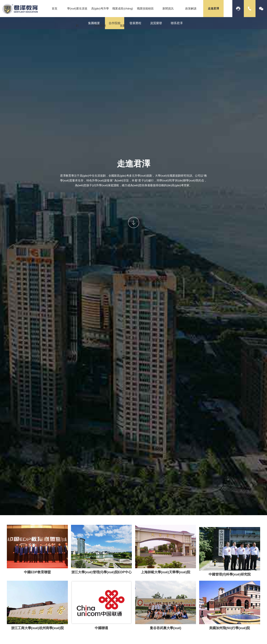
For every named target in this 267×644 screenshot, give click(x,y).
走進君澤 (213, 8)
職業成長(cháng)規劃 (123, 17)
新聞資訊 (168, 8)
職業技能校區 (145, 8)
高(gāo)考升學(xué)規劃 (100, 17)
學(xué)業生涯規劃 (77, 17)
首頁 (55, 8)
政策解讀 (191, 8)
